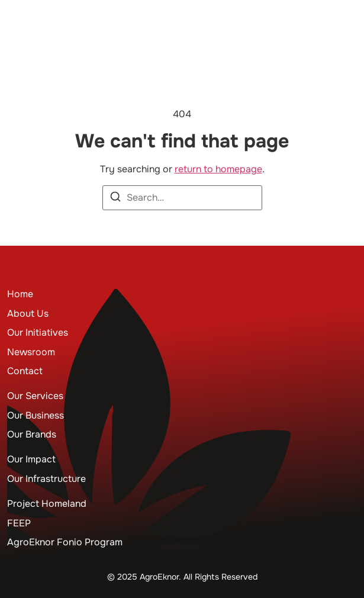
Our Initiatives (38, 332)
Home (20, 294)
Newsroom (31, 352)
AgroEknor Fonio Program (65, 542)
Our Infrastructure (46, 479)
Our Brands (32, 434)
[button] (348, 27)
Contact (25, 371)
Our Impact (31, 459)
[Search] (115, 199)
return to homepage (218, 169)
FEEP (19, 523)
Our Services (35, 396)
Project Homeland (47, 504)
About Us (28, 314)
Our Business (36, 415)
